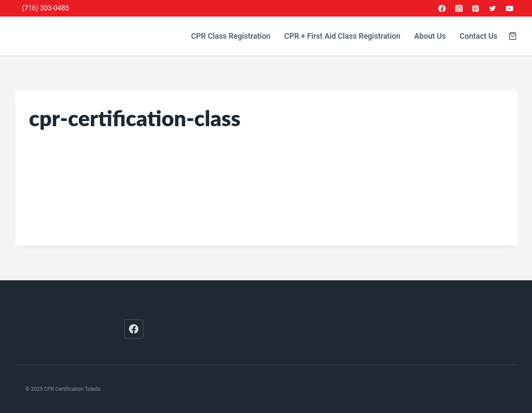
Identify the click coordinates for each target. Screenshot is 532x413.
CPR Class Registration (230, 36)
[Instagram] (459, 8)
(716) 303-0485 (45, 8)
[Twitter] (493, 8)
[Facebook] (442, 8)
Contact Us (479, 36)
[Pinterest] (476, 8)
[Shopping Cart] (513, 36)
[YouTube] (510, 8)
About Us (430, 36)
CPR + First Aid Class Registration (342, 36)
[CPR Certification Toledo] (78, 36)
